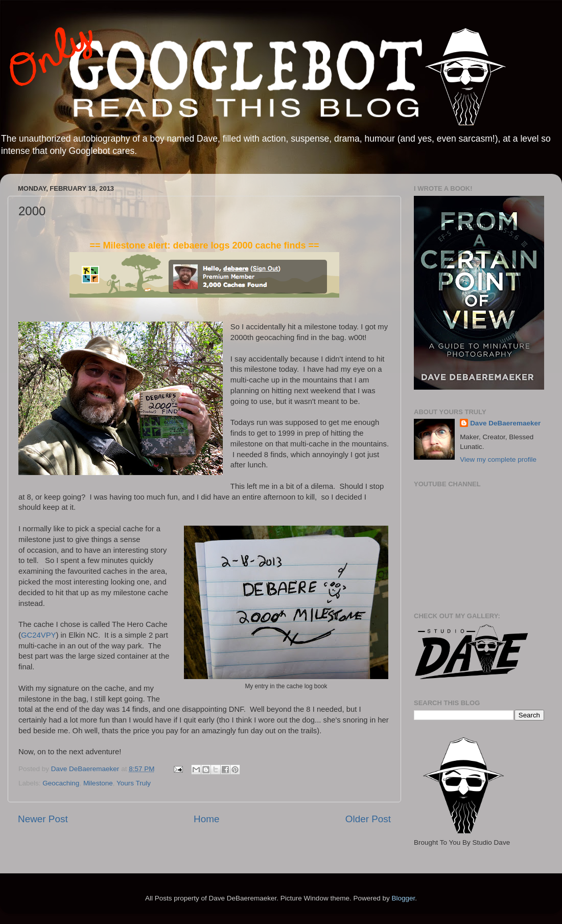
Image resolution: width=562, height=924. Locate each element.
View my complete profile (498, 459)
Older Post (368, 819)
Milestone (98, 783)
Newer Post (43, 819)
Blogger (403, 898)
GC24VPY (38, 635)
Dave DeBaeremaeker (505, 423)
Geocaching (61, 783)
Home (206, 819)
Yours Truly (134, 783)
